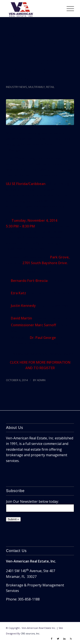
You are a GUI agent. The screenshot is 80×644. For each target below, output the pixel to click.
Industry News (17, 87)
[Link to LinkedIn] (64, 639)
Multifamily (37, 87)
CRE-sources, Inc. (30, 633)
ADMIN (41, 380)
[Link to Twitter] (58, 639)
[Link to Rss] (71, 639)
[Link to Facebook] (52, 639)
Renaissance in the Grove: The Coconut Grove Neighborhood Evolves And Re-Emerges (40, 62)
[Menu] (68, 9)
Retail (50, 87)
